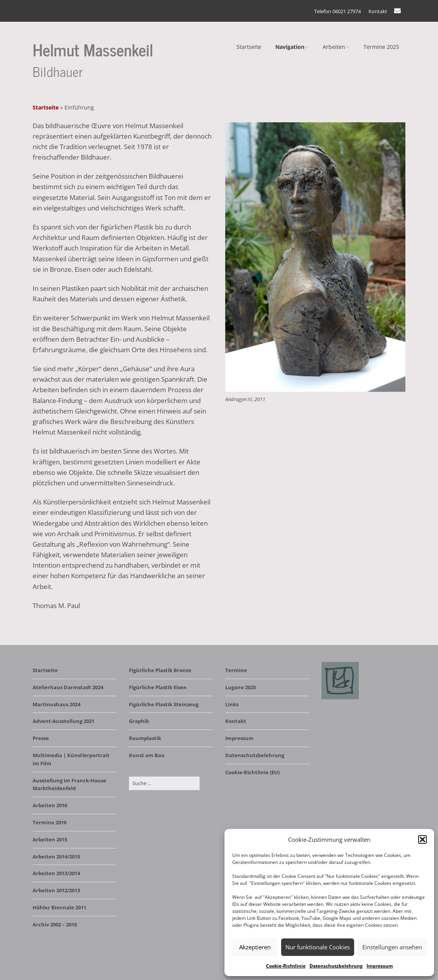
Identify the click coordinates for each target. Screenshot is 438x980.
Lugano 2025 (241, 687)
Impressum (380, 966)
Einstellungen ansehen (392, 947)
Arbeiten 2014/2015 (56, 857)
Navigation (290, 47)
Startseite (249, 47)
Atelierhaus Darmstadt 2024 (68, 687)
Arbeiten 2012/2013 (56, 890)
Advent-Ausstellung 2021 (63, 721)
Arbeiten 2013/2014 (56, 873)
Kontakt (378, 11)
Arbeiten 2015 (50, 839)
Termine (236, 670)
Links (232, 704)
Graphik (139, 721)
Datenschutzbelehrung (336, 966)
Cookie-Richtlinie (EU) (252, 772)
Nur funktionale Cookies (318, 947)
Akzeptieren (255, 947)
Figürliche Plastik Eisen (158, 687)
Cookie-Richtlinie (286, 966)
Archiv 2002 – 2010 (55, 924)
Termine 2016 (50, 822)
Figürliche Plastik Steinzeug (164, 704)
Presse (41, 738)
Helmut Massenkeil (93, 49)
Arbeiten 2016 (50, 805)
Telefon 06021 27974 (337, 11)
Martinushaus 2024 (56, 704)
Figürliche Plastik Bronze (160, 670)
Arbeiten (334, 47)
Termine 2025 (381, 47)
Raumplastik (145, 738)
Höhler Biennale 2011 (59, 907)
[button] (422, 839)
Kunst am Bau (147, 755)
